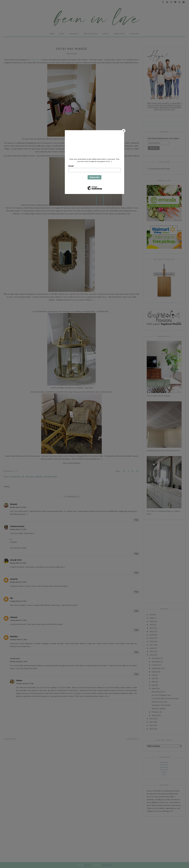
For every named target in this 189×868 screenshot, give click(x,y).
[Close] (124, 131)
